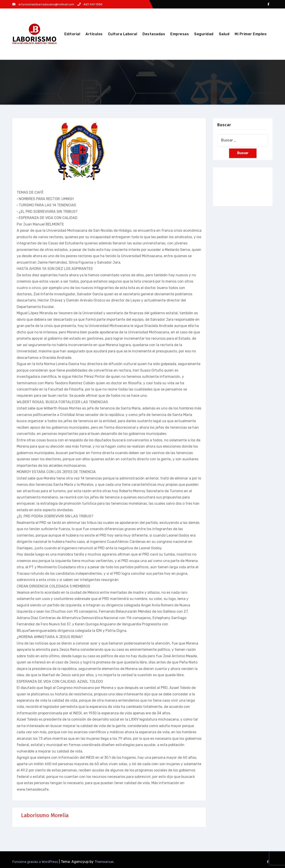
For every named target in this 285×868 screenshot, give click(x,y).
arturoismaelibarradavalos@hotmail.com (43, 4)
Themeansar (104, 862)
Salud (224, 34)
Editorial (72, 34)
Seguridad (204, 34)
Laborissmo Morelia (45, 815)
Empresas (180, 34)
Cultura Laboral (123, 34)
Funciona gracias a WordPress (36, 862)
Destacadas (154, 34)
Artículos (94, 34)
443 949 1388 (90, 4)
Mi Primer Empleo (251, 34)
